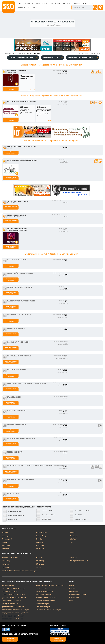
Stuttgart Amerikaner (10, 604)
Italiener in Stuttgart (10, 592)
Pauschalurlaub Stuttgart (11, 601)
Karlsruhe (6, 568)
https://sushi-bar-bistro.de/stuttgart (15, 613)
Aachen (5, 533)
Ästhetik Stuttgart (42, 604)
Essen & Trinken (24, 3)
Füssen (5, 543)
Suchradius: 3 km (51, 58)
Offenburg (40, 561)
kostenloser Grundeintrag (58, 639)
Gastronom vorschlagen (10, 639)
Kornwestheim (42, 533)
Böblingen (6, 536)
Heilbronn (6, 564)
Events (77, 3)
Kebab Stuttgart (8, 586)
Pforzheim (40, 546)
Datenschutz (74, 598)
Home (71, 586)
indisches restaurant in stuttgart (14, 589)
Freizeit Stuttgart (42, 589)
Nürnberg (40, 543)
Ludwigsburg (41, 536)
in (7, 54)
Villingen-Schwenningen (79, 561)
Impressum (73, 592)
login (71, 601)
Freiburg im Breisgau (10, 558)
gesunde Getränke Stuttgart (46, 598)
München (40, 539)
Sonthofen (74, 536)
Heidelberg (6, 546)
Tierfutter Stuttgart (43, 607)
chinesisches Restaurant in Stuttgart (16, 610)
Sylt (72, 543)
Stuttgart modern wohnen (45, 601)
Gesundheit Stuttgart (44, 595)
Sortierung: (81, 58)
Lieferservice (67, 3)
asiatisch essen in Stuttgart (12, 619)
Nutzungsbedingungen (78, 595)
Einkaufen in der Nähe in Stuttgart (49, 610)
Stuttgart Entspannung (44, 592)
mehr (35, 8)
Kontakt (72, 589)
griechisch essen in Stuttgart (13, 607)
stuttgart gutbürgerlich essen (13, 616)
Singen (73, 533)
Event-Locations (24, 8)
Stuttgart (74, 539)
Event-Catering (88, 3)
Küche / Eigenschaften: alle (21, 58)
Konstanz (6, 549)
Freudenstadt (7, 539)
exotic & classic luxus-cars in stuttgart (50, 586)
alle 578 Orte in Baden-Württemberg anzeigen (19, 571)
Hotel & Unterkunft (43, 3)
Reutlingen (40, 549)
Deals (57, 3)
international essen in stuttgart (14, 595)
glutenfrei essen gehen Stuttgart (14, 598)
